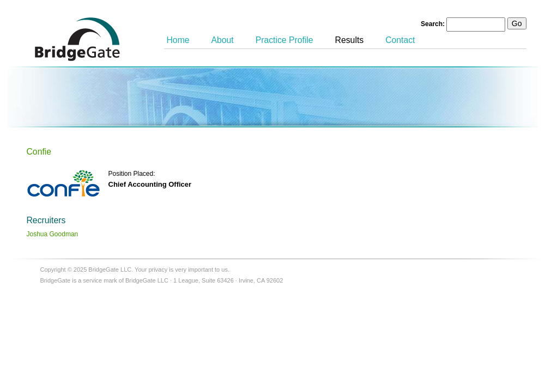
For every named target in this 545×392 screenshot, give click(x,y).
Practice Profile (284, 40)
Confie (39, 152)
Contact (400, 40)
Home (178, 40)
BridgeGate (77, 39)
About (223, 40)
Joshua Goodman (53, 234)
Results (350, 40)
